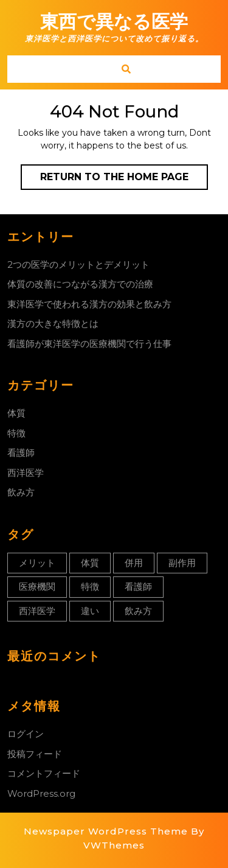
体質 (16, 413)
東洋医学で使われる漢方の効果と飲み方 (89, 304)
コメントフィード (44, 773)
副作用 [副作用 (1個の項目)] (182, 563)
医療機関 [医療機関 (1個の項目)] (37, 586)
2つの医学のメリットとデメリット (78, 264)
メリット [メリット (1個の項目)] (37, 563)
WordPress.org (41, 793)
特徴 (16, 433)
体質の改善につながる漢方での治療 (80, 284)
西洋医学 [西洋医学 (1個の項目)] (37, 611)
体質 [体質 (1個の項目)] (90, 563)
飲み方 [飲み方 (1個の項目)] (138, 611)
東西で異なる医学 (114, 22)
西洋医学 (26, 473)
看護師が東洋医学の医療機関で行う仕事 (89, 344)
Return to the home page (124, 180)
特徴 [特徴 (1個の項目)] (90, 586)
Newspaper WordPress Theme (106, 831)
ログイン (26, 734)
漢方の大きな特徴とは (53, 324)
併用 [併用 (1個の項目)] (134, 563)
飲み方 (21, 492)
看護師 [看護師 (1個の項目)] (138, 586)
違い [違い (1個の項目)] (90, 611)
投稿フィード (35, 754)
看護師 (21, 453)
